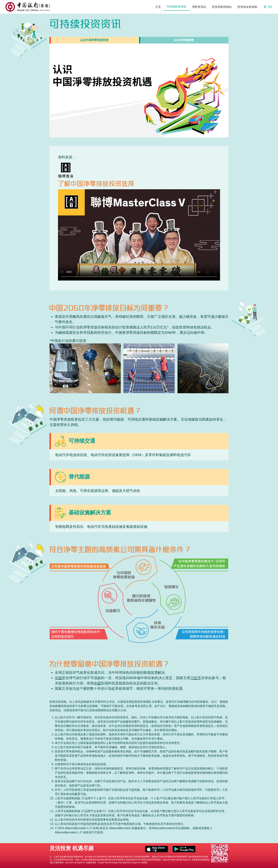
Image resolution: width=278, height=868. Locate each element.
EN (270, 7)
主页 (158, 7)
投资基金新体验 (247, 7)
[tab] (94, 40)
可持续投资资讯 (176, 7)
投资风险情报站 (222, 7)
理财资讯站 (199, 7)
